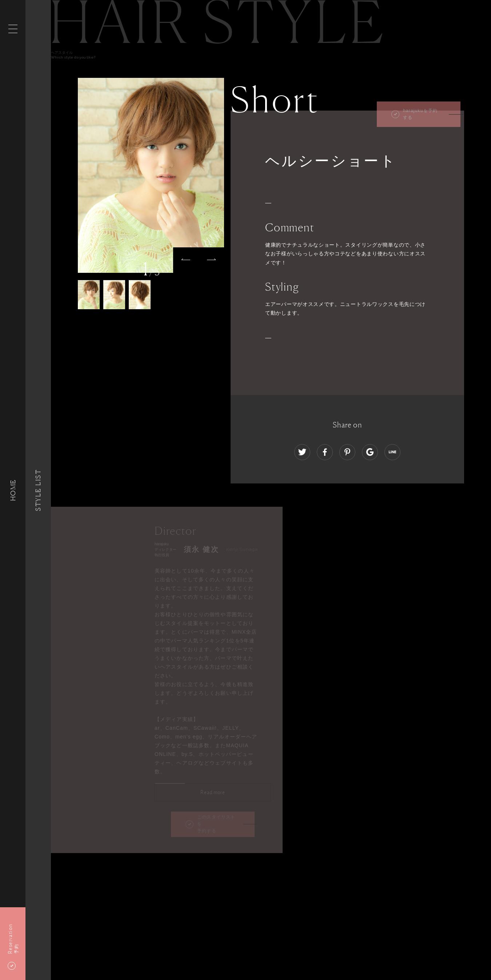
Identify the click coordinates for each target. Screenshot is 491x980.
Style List (38, 490)
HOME (13, 490)
